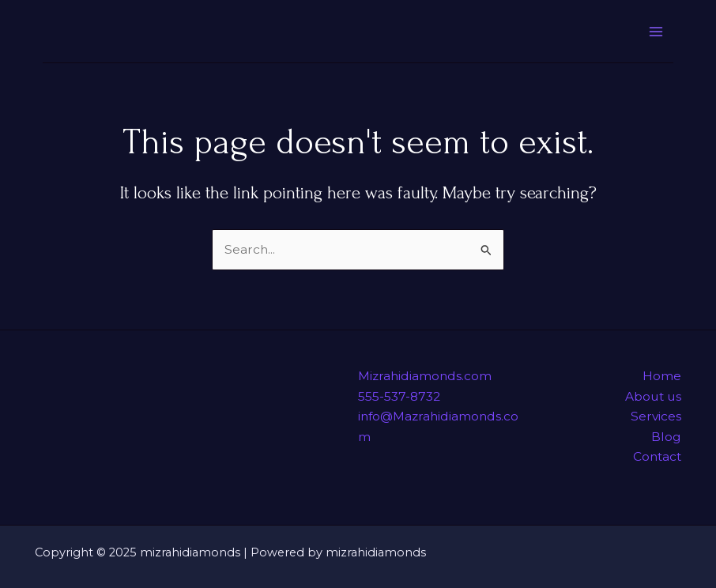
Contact (657, 456)
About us (653, 396)
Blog (666, 437)
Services (656, 416)
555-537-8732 (399, 396)
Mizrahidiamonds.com (425, 376)
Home (662, 376)
